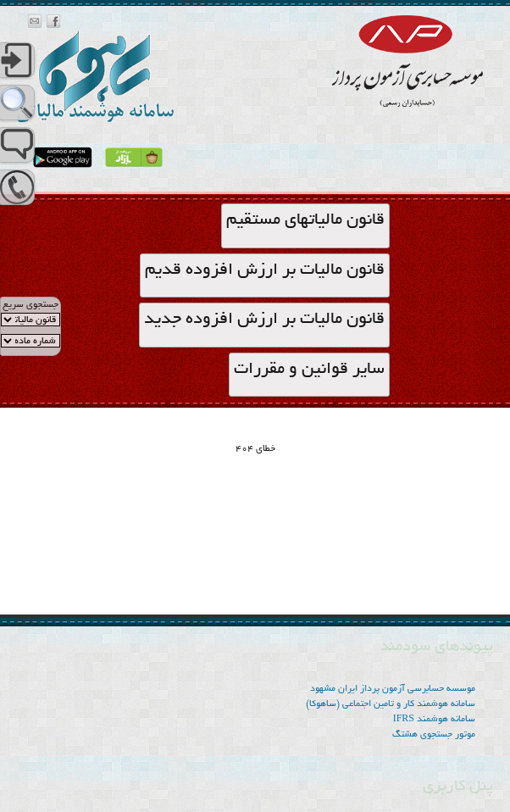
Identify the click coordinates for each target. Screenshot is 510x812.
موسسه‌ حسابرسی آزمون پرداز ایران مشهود (393, 689)
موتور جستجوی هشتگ (434, 735)
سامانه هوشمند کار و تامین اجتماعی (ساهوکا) (391, 704)
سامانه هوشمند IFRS (434, 720)
